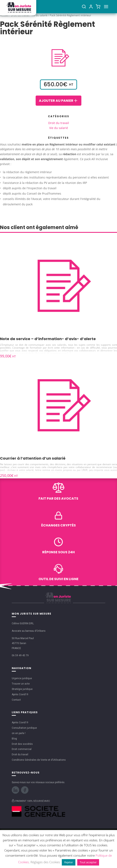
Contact (16, 700)
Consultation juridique (24, 728)
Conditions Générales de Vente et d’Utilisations (39, 760)
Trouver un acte (21, 684)
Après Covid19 (20, 694)
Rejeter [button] (69, 862)
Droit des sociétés (22, 744)
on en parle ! (19, 733)
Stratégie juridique (22, 689)
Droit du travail (59, 123)
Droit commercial (22, 749)
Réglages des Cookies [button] (45, 862)
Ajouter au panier (58, 101)
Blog (14, 739)
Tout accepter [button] (88, 862)
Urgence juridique (22, 678)
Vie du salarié (59, 128)
